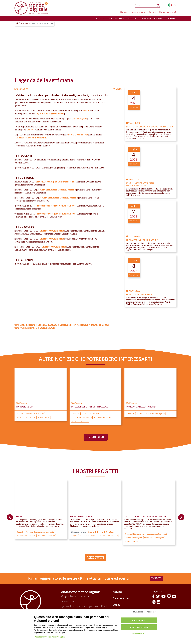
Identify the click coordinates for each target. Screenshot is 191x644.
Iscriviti (156, 578)
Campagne (145, 19)
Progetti (159, 19)
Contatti (118, 592)
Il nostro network (168, 12)
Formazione (115, 19)
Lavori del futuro (48, 328)
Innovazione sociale (80, 421)
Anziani (53, 325)
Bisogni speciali (44, 417)
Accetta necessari (139, 627)
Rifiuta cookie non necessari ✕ (145, 612)
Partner (153, 12)
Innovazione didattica (26, 328)
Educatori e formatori (35, 414)
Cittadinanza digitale (89, 536)
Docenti (31, 325)
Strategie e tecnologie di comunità (30, 138)
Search (158, 6)
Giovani (84, 414)
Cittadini (42, 325)
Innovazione (139, 534)
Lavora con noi (121, 598)
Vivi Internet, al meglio (52, 231)
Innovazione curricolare (45, 532)
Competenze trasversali (157, 534)
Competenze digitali (133, 538)
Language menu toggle (175, 5)
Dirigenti (74, 536)
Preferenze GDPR (139, 634)
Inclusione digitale (100, 325)
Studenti (20, 325)
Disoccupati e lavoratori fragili (74, 325)
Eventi (171, 19)
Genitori (110, 532)
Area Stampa (136, 12)
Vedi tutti (96, 558)
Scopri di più (96, 437)
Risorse (123, 12)
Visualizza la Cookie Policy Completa (50, 637)
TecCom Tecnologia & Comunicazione (55, 182)
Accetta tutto (139, 620)
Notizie (132, 19)
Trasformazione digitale (82, 417)
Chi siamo (100, 19)
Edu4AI (30, 130)
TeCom (86, 111)
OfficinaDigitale (79, 119)
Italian (170, 5)
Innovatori (94, 414)
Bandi (117, 605)
